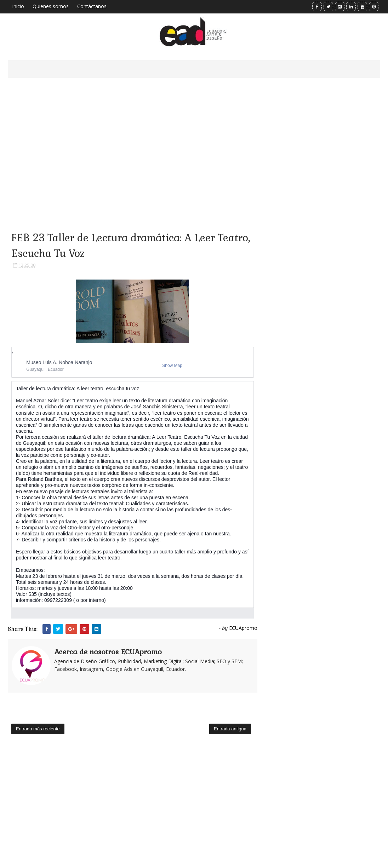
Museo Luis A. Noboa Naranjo (59, 362)
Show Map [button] (172, 366)
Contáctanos (92, 6)
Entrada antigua (230, 729)
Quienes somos (51, 6)
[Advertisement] (133, 145)
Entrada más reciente (38, 729)
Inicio (18, 6)
